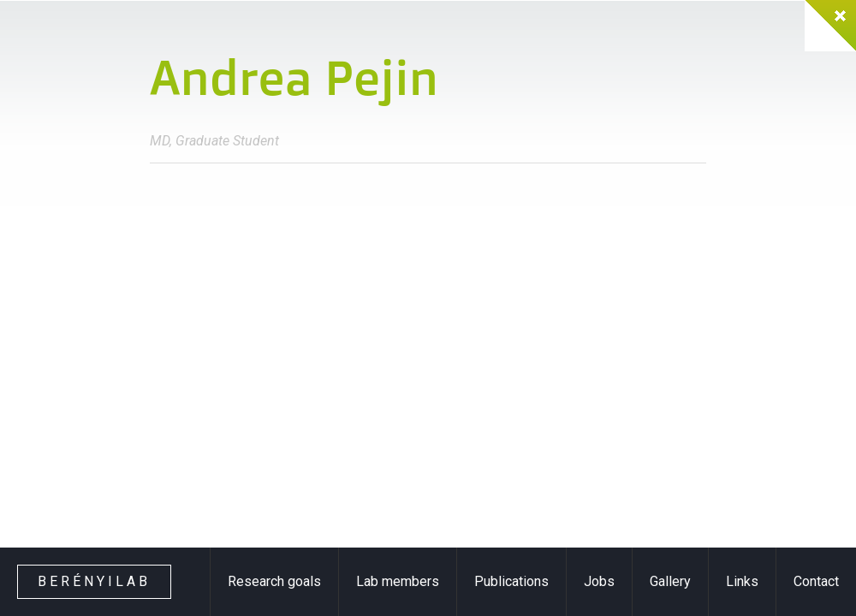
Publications (511, 581)
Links (742, 581)
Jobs (599, 581)
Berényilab (94, 581)
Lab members (398, 581)
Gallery (670, 581)
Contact (816, 581)
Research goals (274, 581)
